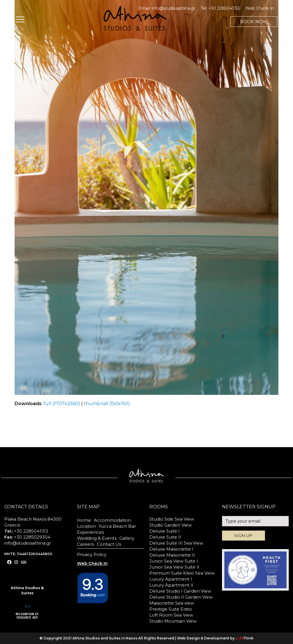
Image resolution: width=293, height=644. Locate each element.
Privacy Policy (92, 554)
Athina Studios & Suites (27, 590)
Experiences (90, 532)
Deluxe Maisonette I (171, 549)
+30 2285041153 (224, 8)
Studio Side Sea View (172, 519)
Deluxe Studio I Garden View (180, 591)
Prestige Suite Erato (171, 609)
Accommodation (112, 520)
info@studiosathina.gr (173, 8)
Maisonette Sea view (172, 603)
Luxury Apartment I (171, 579)
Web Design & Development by (215, 638)
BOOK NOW (254, 22)
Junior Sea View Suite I (174, 561)
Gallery (127, 538)
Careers (85, 544)
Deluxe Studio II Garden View (181, 597)
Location (86, 526)
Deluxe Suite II (165, 537)
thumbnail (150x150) (107, 404)
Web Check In (260, 8)
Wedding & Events (97, 538)
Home (84, 520)
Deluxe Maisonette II (172, 555)
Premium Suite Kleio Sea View (182, 573)
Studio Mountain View (173, 621)
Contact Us (109, 544)
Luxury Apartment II (171, 585)
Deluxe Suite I (165, 531)
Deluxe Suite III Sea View (176, 543)
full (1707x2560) (62, 404)
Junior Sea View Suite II (174, 567)
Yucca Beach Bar (117, 526)
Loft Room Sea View (171, 615)
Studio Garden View (171, 525)
